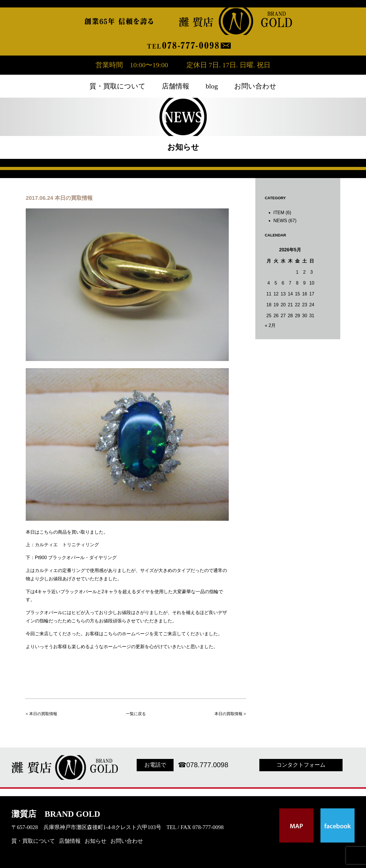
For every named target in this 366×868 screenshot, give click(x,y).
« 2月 (270, 325)
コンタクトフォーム (301, 765)
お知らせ (96, 841)
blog (212, 86)
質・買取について (118, 86)
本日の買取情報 (43, 714)
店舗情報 (176, 86)
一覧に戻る (136, 714)
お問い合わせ (255, 86)
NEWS (280, 221)
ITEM (279, 213)
